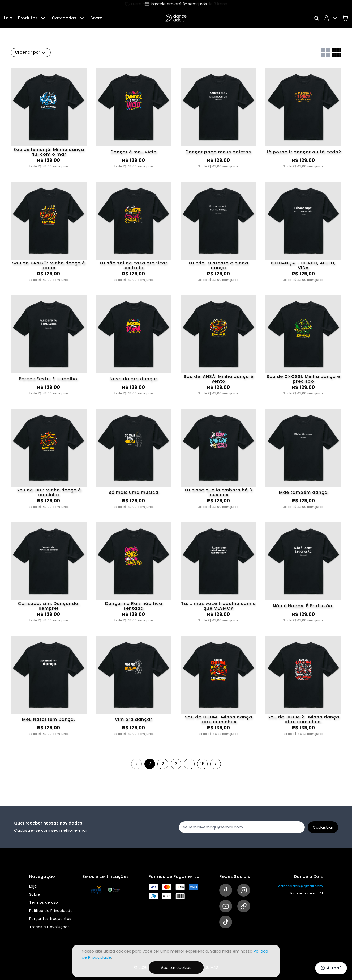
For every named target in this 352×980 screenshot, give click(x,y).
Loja (8, 18)
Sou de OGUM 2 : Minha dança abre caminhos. (303, 720)
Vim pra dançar (134, 719)
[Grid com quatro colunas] (337, 52)
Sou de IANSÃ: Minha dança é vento (218, 379)
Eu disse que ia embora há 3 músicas (218, 493)
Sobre (96, 18)
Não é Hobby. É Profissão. (303, 606)
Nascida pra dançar (134, 379)
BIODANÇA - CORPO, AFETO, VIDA (303, 266)
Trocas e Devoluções (49, 927)
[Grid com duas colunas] (326, 52)
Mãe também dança (303, 492)
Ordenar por (31, 53)
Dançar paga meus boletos (218, 152)
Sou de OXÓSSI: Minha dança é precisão (303, 379)
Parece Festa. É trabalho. (49, 379)
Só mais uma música (134, 492)
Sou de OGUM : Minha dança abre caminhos (218, 720)
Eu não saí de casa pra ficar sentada (134, 266)
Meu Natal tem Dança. (49, 719)
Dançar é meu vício (134, 152)
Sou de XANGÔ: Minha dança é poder (49, 266)
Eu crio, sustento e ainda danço (218, 266)
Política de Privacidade (51, 911)
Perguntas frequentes (50, 919)
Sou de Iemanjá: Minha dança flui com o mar (49, 152)
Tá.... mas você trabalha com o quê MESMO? (218, 606)
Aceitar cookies (176, 967)
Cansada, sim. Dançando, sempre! (49, 606)
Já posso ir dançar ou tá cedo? (303, 152)
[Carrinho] (345, 18)
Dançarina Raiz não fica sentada (134, 606)
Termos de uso (44, 902)
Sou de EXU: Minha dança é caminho (49, 493)
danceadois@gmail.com (301, 886)
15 (202, 764)
